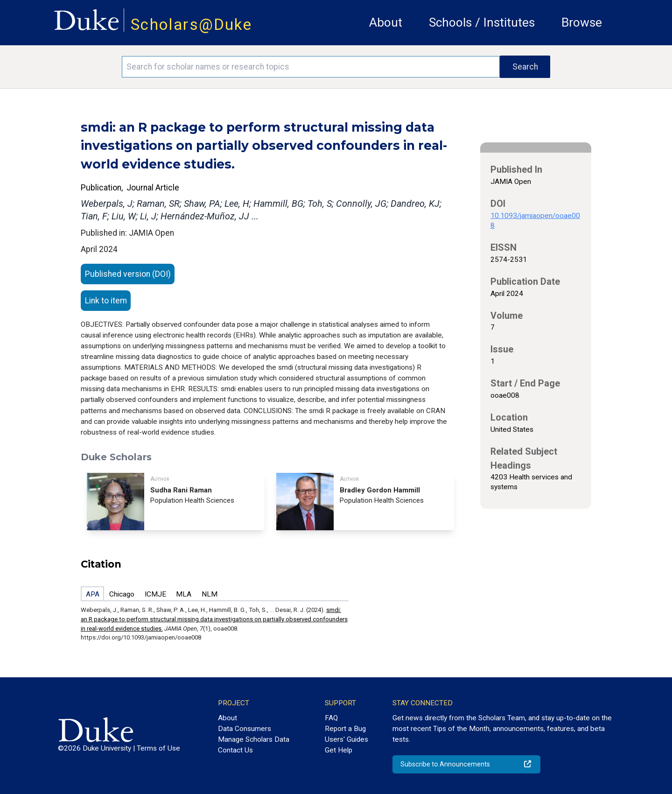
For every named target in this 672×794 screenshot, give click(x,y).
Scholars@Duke (191, 25)
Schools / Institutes (482, 22)
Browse (582, 22)
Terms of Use (158, 748)
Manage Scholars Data (254, 739)
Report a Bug (345, 729)
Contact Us (235, 750)
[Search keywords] (311, 67)
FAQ (331, 718)
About (386, 22)
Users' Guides (346, 739)
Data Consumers (245, 729)
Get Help (339, 750)
